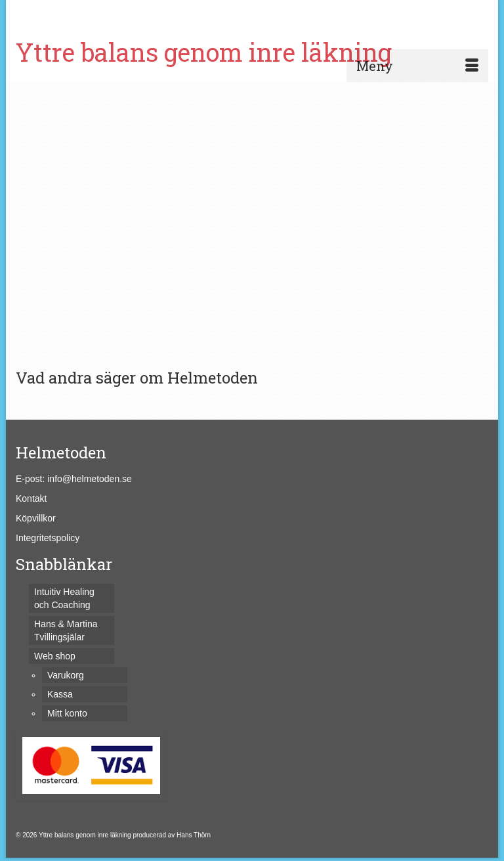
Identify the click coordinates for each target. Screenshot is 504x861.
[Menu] (417, 66)
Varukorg (57, 11)
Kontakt (31, 498)
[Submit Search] (345, 11)
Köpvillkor (36, 518)
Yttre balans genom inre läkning (204, 52)
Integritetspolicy (48, 538)
